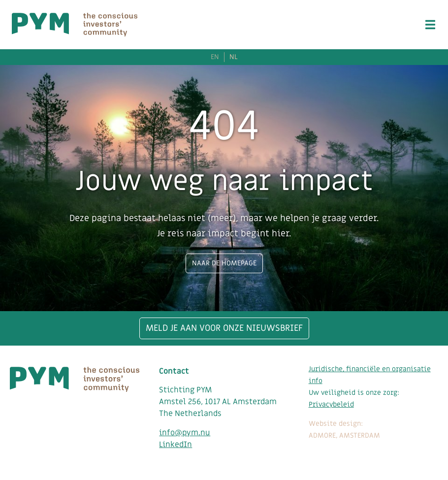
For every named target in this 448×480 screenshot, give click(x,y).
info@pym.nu (185, 433)
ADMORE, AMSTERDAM (344, 435)
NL (234, 57)
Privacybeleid (331, 404)
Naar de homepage (224, 263)
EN (215, 57)
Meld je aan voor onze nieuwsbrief (224, 328)
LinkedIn (176, 445)
